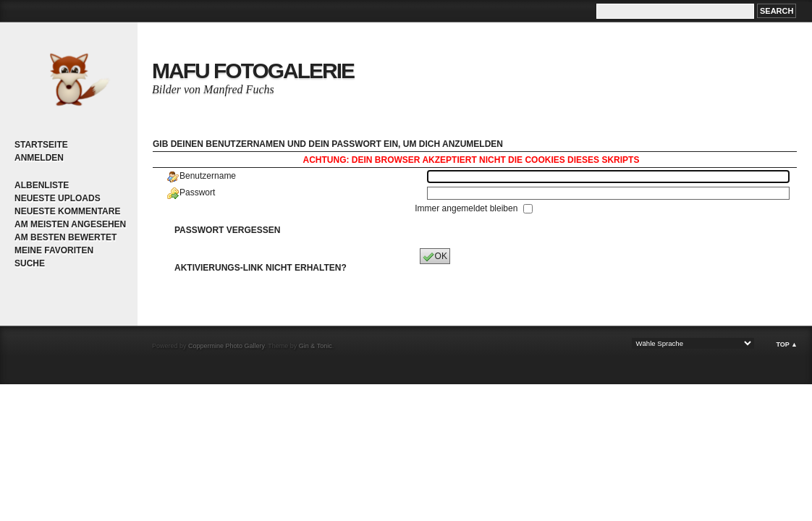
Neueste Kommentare (67, 211)
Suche (30, 263)
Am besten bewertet (65, 237)
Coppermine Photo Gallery (226, 346)
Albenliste (42, 185)
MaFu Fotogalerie (253, 71)
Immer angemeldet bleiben (467, 208)
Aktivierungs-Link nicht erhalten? (261, 268)
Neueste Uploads (58, 198)
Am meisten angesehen (70, 224)
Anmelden (39, 158)
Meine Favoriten (54, 250)
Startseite (41, 145)
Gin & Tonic (316, 346)
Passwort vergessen (227, 230)
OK (435, 257)
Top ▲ (787, 344)
